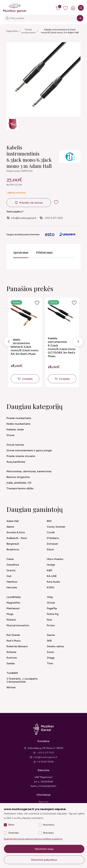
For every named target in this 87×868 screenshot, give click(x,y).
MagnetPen (13, 603)
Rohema (11, 652)
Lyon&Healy (14, 597)
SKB (49, 641)
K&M (50, 570)
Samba (11, 663)
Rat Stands (13, 635)
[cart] (58, 8)
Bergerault (13, 544)
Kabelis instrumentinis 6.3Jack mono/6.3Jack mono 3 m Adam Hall (60, 31)
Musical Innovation (18, 625)
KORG (51, 587)
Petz (50, 620)
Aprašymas (21, 252)
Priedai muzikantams (28, 31)
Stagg (51, 658)
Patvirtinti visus (44, 849)
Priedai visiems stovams (21, 456)
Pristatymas (44, 252)
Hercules (12, 587)
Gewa (10, 559)
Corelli (51, 532)
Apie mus (43, 802)
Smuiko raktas (55, 646)
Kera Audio (54, 582)
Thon (50, 663)
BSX (49, 521)
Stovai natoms (15, 445)
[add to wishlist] (56, 202)
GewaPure (13, 565)
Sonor (50, 652)
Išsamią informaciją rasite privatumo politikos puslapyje (33, 839)
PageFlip (52, 608)
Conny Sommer (56, 527)
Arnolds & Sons (16, 532)
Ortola (51, 603)
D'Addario (53, 538)
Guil (9, 576)
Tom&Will (12, 673)
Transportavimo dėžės (20, 488)
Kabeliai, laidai (15, 429)
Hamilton (12, 582)
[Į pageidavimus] (37, 303)
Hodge (51, 565)
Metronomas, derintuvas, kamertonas (29, 471)
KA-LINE (52, 576)
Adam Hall (13, 521)
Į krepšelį (27, 379)
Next (78, 342)
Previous (9, 342)
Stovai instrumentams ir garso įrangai (29, 450)
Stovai (10, 435)
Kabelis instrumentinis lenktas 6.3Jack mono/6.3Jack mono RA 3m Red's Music (25, 347)
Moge (10, 614)
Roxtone (12, 658)
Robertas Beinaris (17, 646)
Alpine (10, 527)
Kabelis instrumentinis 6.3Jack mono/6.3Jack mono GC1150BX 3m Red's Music (62, 347)
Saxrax (51, 635)
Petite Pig (53, 614)
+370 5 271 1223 (53, 218)
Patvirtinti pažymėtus (44, 860)
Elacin (50, 549)
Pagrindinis (12, 31)
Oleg (50, 597)
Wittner (11, 687)
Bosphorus (13, 549)
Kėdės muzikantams (18, 424)
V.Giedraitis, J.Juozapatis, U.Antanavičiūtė (22, 680)
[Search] (80, 18)
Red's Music (14, 641)
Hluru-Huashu (55, 559)
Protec (51, 625)
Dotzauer (52, 544)
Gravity (11, 570)
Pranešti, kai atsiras (31, 203)
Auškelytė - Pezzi (17, 538)
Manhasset (13, 608)
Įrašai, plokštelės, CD (19, 483)
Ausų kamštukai (16, 462)
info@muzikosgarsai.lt (24, 218)
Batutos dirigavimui (18, 477)
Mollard (11, 620)
